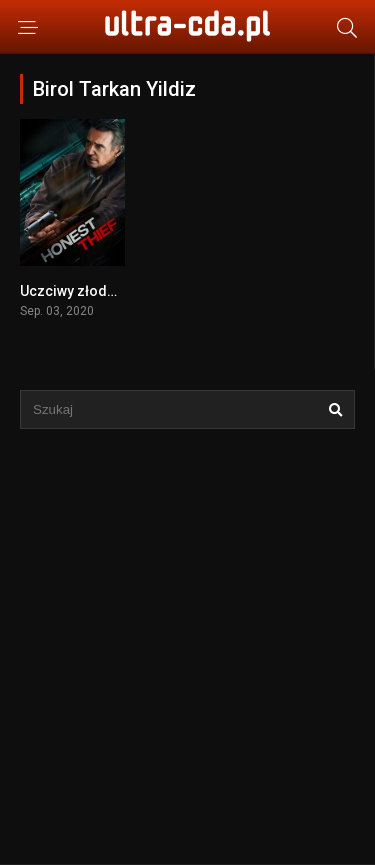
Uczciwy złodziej (75, 291)
